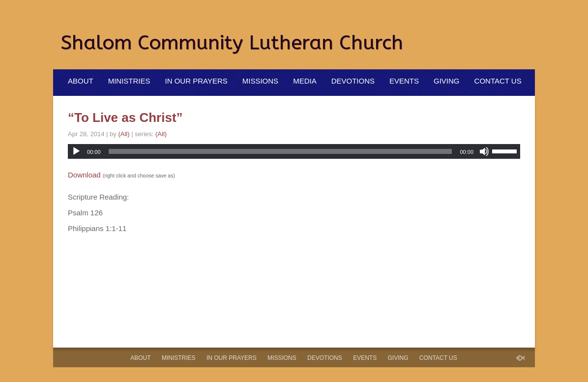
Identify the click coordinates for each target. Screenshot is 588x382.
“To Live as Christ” (125, 118)
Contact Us (498, 81)
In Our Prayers (196, 81)
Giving (447, 81)
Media (305, 81)
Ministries (129, 81)
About (81, 81)
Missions (260, 81)
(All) (124, 134)
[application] (294, 151)
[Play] (76, 151)
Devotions (353, 81)
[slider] (280, 151)
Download (84, 175)
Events (404, 81)
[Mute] (484, 151)
